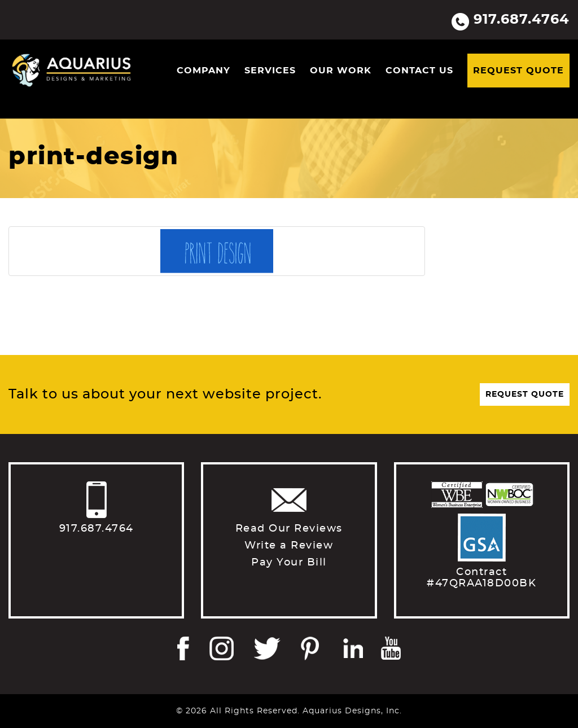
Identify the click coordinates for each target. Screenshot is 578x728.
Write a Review (289, 546)
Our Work (341, 71)
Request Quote (518, 71)
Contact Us (419, 71)
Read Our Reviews (289, 529)
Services (270, 71)
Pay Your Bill (289, 563)
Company (203, 71)
